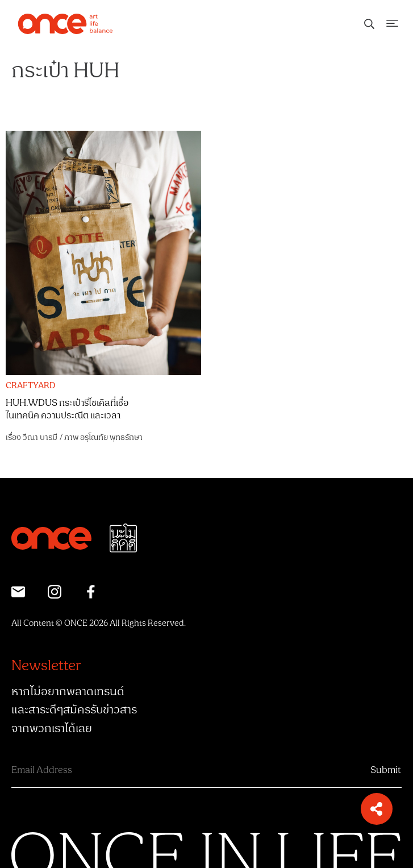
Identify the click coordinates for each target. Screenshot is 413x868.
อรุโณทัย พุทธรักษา (111, 437)
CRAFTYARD (30, 386)
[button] (377, 809)
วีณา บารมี (40, 437)
